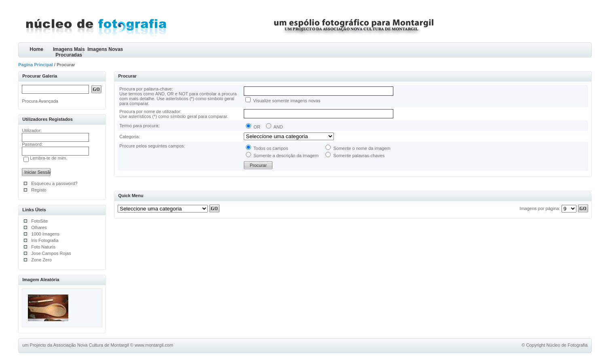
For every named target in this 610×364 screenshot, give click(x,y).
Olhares (39, 227)
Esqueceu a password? (54, 183)
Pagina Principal (36, 65)
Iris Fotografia (45, 240)
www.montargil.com (154, 345)
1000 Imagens (45, 234)
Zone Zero (41, 260)
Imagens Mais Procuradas (69, 52)
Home (37, 49)
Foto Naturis (43, 247)
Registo (39, 190)
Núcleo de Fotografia (567, 345)
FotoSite (39, 221)
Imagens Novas (105, 49)
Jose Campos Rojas (51, 253)
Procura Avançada (40, 101)
